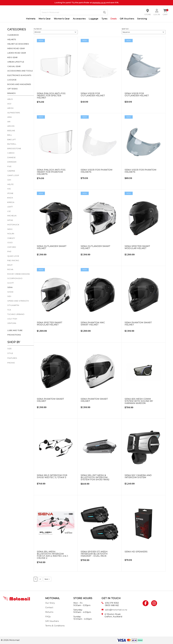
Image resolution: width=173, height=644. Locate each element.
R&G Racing (13, 260)
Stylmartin (13, 305)
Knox (10, 198)
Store (148, 14)
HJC (9, 189)
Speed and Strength (18, 301)
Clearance (13, 35)
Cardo (11, 153)
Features (12, 358)
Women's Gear (62, 19)
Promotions (14, 335)
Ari (9, 122)
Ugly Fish (12, 319)
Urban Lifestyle (16, 62)
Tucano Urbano (16, 314)
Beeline (11, 131)
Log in (157, 14)
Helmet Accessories (18, 44)
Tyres (104, 19)
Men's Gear (45, 19)
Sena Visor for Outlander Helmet (93, 94)
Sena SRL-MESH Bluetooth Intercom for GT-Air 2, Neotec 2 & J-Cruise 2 (52, 555)
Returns (49, 612)
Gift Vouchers (127, 19)
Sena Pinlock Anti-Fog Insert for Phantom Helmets (52, 172)
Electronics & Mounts (19, 75)
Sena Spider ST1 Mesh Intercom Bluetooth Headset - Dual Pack (95, 554)
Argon (11, 126)
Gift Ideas (12, 89)
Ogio (10, 242)
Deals (114, 19)
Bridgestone (14, 148)
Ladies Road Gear (17, 53)
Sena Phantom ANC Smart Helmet (93, 324)
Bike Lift (12, 139)
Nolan (11, 234)
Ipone (10, 193)
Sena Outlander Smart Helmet (52, 247)
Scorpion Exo (15, 278)
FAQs (48, 617)
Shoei (10, 292)
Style (10, 353)
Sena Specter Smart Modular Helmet (138, 247)
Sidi (9, 296)
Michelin (12, 216)
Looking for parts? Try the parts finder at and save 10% (86, 3)
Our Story (50, 603)
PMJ (9, 251)
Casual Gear (14, 66)
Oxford (12, 247)
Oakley (11, 238)
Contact (49, 607)
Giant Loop (13, 175)
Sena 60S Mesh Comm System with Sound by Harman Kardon (139, 401)
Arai (10, 117)
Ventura (12, 323)
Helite (10, 184)
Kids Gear (12, 57)
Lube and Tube (15, 330)
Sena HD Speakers (136, 552)
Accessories (79, 19)
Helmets (31, 19)
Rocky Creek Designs (19, 274)
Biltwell (12, 144)
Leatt (10, 207)
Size (9, 349)
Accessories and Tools (20, 71)
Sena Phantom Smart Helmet (139, 324)
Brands (11, 93)
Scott (11, 283)
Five (9, 166)
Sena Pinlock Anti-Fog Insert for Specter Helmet (52, 96)
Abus (10, 99)
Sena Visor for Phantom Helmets (93, 171)
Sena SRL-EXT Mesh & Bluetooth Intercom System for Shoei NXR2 (96, 477)
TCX (9, 310)
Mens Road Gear (16, 48)
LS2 (9, 211)
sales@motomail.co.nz (116, 610)
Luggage (94, 19)
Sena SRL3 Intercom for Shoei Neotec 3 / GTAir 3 (53, 476)
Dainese (12, 157)
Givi (9, 180)
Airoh (10, 108)
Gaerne (11, 171)
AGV (9, 104)
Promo (11, 363)
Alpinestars (14, 113)
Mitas (10, 220)
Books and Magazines (19, 84)
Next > (47, 579)
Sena (10, 287)
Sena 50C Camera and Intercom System (138, 476)
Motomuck (13, 225)
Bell (10, 135)
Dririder (12, 162)
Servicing (142, 19)
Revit (10, 265)
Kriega (11, 202)
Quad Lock (13, 256)
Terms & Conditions (55, 626)
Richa (10, 269)
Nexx (10, 229)
